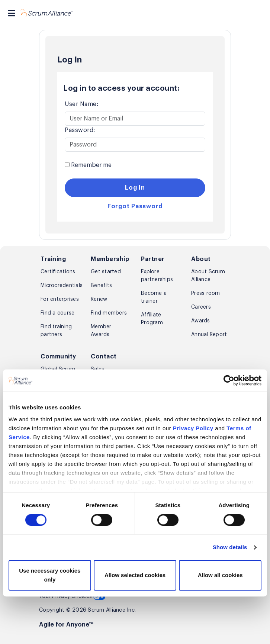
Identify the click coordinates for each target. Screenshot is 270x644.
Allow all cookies (220, 575)
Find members (109, 313)
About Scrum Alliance (208, 276)
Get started (106, 272)
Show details (230, 547)
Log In (135, 188)
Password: (80, 130)
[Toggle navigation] (12, 13)
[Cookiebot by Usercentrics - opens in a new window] (229, 380)
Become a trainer (154, 297)
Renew (99, 299)
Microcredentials (60, 286)
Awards (201, 321)
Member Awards (101, 331)
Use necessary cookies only (50, 575)
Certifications (58, 272)
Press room (206, 293)
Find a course (57, 313)
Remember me (88, 165)
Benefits (101, 286)
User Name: (81, 104)
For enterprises (60, 299)
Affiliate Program (152, 319)
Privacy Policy (193, 428)
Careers (201, 307)
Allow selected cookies (135, 575)
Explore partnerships (157, 276)
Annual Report (209, 335)
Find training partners (56, 331)
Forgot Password (135, 206)
